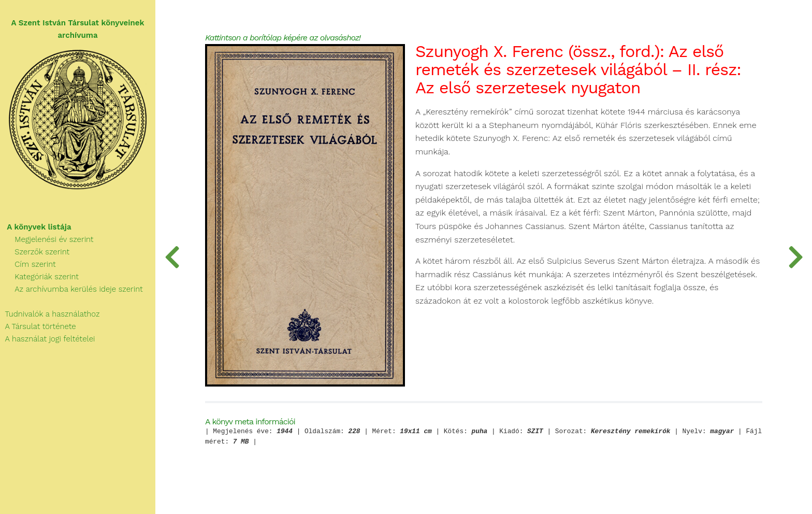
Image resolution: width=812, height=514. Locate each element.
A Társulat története (38, 326)
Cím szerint (28, 264)
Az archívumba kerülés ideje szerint (71, 289)
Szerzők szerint (35, 252)
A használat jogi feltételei (47, 339)
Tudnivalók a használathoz (50, 314)
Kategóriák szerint (39, 277)
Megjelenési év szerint (47, 239)
